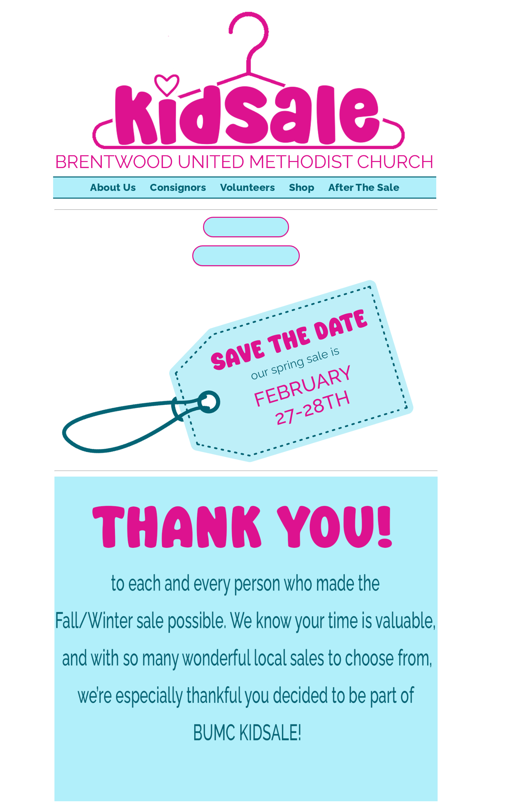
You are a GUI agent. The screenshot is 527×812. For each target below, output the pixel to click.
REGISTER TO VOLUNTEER (246, 256)
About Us (113, 187)
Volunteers (248, 187)
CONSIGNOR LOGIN (246, 227)
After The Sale (364, 187)
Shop (302, 187)
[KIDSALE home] (245, 172)
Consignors (178, 187)
